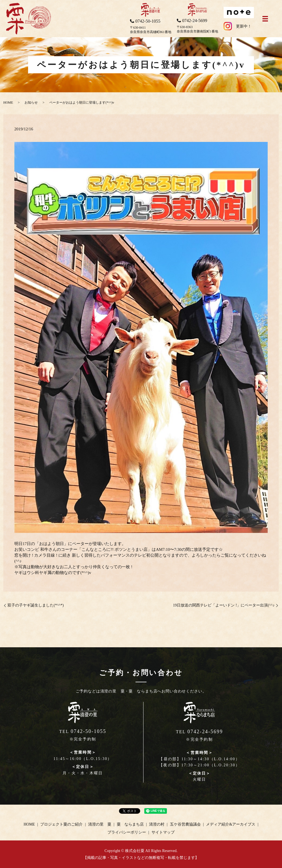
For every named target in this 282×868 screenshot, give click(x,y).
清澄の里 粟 (100, 824)
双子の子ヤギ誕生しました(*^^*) (36, 605)
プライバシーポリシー (127, 832)
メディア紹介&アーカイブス (231, 824)
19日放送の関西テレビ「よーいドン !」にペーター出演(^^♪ (224, 605)
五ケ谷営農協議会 (185, 824)
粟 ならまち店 (130, 824)
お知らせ (31, 103)
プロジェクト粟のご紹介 (61, 824)
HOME (8, 103)
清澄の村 (157, 824)
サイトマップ (163, 832)
